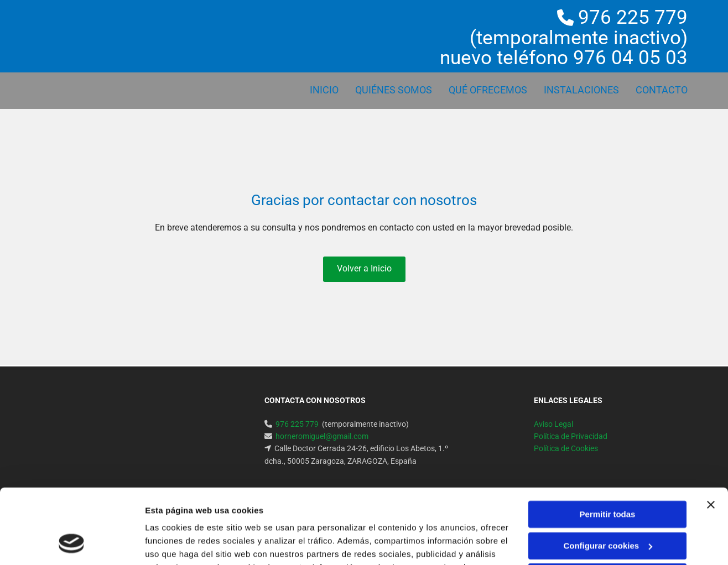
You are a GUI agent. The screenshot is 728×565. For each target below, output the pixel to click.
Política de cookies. (452, 513)
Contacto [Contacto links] (662, 90)
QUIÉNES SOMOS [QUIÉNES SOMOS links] (394, 90)
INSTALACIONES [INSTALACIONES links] (581, 90)
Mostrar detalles (177, 543)
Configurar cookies (608, 477)
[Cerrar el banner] (711, 437)
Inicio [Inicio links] (324, 90)
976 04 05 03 (630, 58)
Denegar (607, 509)
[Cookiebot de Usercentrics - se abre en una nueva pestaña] (72, 543)
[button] (364, 269)
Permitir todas (608, 446)
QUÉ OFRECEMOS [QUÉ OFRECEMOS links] (488, 90)
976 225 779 (633, 17)
